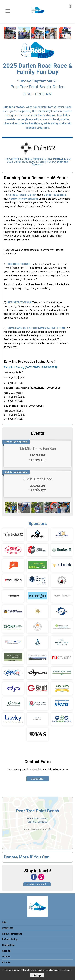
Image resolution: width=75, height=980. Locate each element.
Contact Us (8, 945)
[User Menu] (70, 6)
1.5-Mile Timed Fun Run (38, 449)
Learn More (65, 970)
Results (6, 951)
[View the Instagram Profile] (41, 877)
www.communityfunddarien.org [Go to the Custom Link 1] (38, 884)
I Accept (37, 975)
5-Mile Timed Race (38, 479)
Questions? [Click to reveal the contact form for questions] (38, 779)
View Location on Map (37, 829)
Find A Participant (12, 934)
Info (4, 922)
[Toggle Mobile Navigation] (8, 11)
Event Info (8, 928)
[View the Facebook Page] (34, 877)
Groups (6, 956)
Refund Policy (10, 939)
